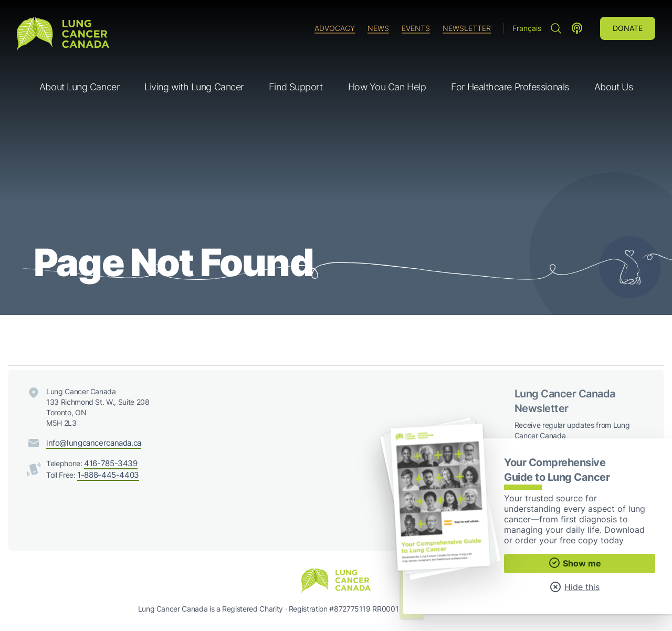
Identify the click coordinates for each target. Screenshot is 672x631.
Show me (575, 563)
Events (416, 28)
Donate (628, 28)
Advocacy (335, 28)
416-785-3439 (109, 463)
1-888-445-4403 (106, 473)
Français (527, 28)
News (378, 28)
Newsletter (467, 28)
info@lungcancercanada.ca (91, 443)
